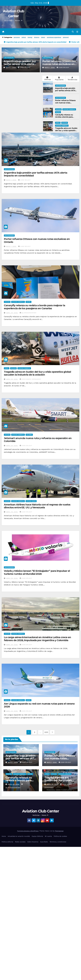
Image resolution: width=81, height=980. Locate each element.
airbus (24, 37)
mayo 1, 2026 (11, 68)
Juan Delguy (24, 68)
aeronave (17, 37)
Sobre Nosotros (33, 842)
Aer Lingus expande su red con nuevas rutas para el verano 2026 (39, 705)
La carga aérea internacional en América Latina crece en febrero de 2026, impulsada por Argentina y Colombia (37, 639)
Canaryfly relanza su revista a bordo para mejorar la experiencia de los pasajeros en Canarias (66, 118)
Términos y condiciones (58, 842)
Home (4, 836)
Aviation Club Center (40, 811)
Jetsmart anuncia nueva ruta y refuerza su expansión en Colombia (38, 440)
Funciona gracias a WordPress (28, 831)
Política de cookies (60, 836)
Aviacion (58, 109)
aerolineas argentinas (54, 37)
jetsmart (66, 37)
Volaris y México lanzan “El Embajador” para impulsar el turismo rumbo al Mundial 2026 (37, 572)
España (58, 112)
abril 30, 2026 (12, 313)
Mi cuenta (48, 836)
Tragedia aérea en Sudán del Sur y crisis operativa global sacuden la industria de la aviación (66, 132)
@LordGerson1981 (28, 313)
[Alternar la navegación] (77, 32)
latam (43, 37)
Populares (59, 79)
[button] (73, 32)
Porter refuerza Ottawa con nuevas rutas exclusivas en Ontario (59, 64)
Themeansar (59, 831)
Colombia (29, 435)
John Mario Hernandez (30, 379)
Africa (58, 123)
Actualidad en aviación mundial (19, 836)
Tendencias (72, 79)
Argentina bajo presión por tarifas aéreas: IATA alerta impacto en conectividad (20, 64)
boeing (30, 37)
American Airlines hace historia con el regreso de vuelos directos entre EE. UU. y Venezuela (37, 506)
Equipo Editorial (37, 836)
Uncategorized (9, 58)
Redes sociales (20, 842)
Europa (28, 700)
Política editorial (7, 842)
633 (46, 732)
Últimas (47, 79)
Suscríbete (44, 842)
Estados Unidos (31, 501)
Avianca (37, 37)
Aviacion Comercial (69, 109)
